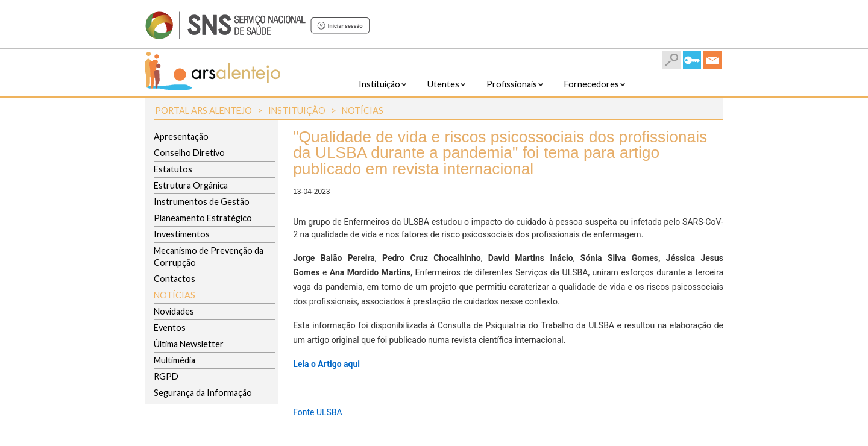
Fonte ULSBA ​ (319, 412)
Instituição (297, 111)
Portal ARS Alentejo (203, 111)
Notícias (363, 111)
